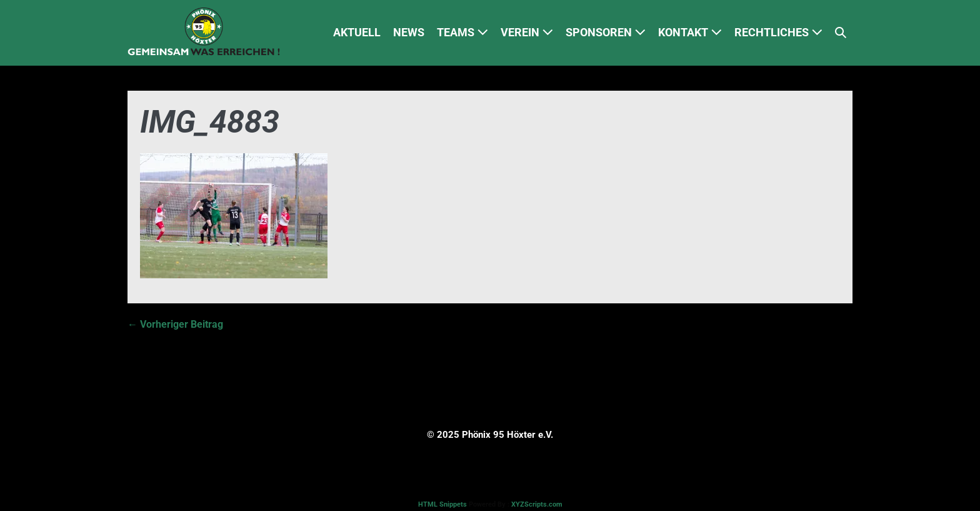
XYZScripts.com (537, 504)
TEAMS (462, 32)
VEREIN (527, 32)
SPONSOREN (606, 32)
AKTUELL (357, 32)
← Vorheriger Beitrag (175, 324)
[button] (841, 33)
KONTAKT (690, 32)
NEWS (409, 32)
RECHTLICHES (778, 32)
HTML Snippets (442, 504)
